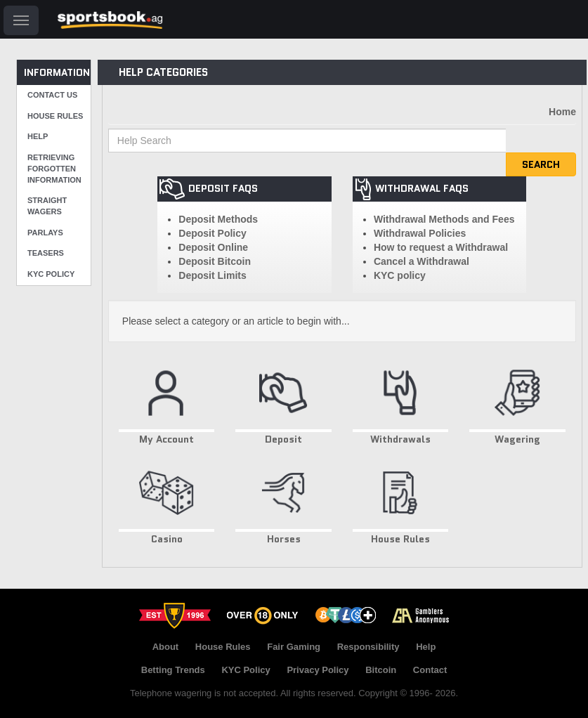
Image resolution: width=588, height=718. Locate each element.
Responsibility (368, 647)
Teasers (46, 253)
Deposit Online (213, 247)
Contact (430, 670)
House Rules (55, 116)
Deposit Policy (212, 233)
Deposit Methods (218, 219)
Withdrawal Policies (420, 233)
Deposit (283, 401)
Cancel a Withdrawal (422, 261)
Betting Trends (173, 670)
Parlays (45, 233)
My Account (167, 401)
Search (541, 164)
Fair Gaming (294, 647)
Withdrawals (401, 401)
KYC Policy (51, 274)
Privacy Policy (318, 670)
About (166, 647)
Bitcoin (381, 670)
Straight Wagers (47, 206)
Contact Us (52, 95)
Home (562, 112)
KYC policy (400, 275)
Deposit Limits (212, 275)
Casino (167, 502)
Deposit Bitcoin (215, 261)
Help (38, 136)
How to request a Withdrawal (441, 247)
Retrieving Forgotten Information (54, 168)
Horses (283, 502)
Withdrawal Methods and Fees (444, 219)
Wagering (517, 401)
